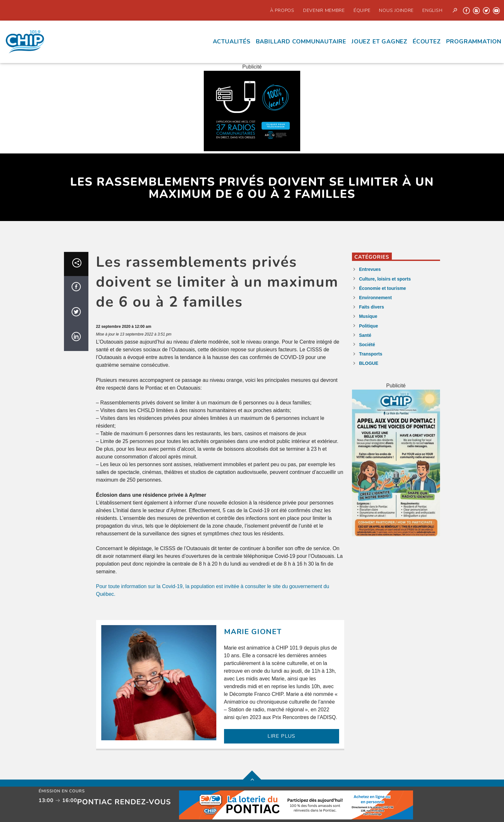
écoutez (427, 42)
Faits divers (372, 307)
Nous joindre (396, 10)
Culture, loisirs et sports (385, 279)
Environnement (375, 298)
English (432, 10)
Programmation (474, 42)
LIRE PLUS (281, 736)
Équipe (362, 10)
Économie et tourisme (382, 288)
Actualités (232, 42)
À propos (282, 10)
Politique (369, 326)
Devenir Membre (324, 10)
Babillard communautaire (301, 42)
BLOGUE (369, 363)
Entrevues (370, 269)
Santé (365, 335)
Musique (368, 316)
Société (367, 345)
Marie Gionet (253, 632)
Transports (371, 354)
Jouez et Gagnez (379, 42)
